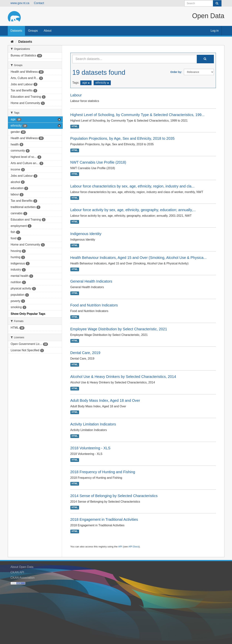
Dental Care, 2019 (85, 353)
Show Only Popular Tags (28, 314)
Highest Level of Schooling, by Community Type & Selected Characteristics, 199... (138, 115)
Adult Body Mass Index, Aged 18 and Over (105, 400)
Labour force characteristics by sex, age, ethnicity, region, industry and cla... (132, 186)
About (48, 31)
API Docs (134, 547)
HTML (75, 126)
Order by (176, 72)
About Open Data (22, 567)
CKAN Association (23, 578)
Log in (215, 31)
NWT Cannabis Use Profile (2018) (98, 162)
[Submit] (217, 3)
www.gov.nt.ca (20, 3)
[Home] (12, 42)
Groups (33, 31)
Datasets (16, 31)
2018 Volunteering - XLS (90, 448)
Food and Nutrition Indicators (94, 305)
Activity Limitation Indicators (93, 424)
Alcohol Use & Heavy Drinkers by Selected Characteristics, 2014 (123, 377)
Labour (76, 95)
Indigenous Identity (86, 234)
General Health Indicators (91, 281)
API (120, 547)
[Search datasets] (203, 3)
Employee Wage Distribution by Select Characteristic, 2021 (119, 329)
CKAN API (17, 572)
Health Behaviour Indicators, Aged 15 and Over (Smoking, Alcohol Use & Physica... (138, 258)
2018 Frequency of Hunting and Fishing (103, 472)
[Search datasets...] (135, 59)
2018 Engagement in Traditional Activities (104, 519)
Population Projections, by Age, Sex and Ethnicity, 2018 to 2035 (122, 138)
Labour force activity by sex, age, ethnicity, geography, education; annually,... (133, 210)
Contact (39, 3)
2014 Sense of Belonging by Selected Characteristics (114, 496)
